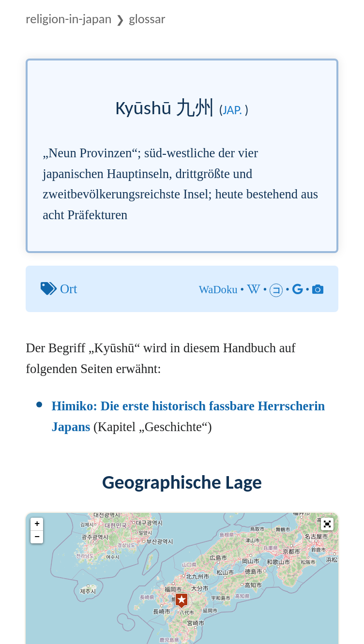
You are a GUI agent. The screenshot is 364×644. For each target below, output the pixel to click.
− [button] (37, 537)
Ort (68, 289)
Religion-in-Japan (68, 19)
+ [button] (37, 524)
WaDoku (218, 290)
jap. (232, 110)
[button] (327, 524)
